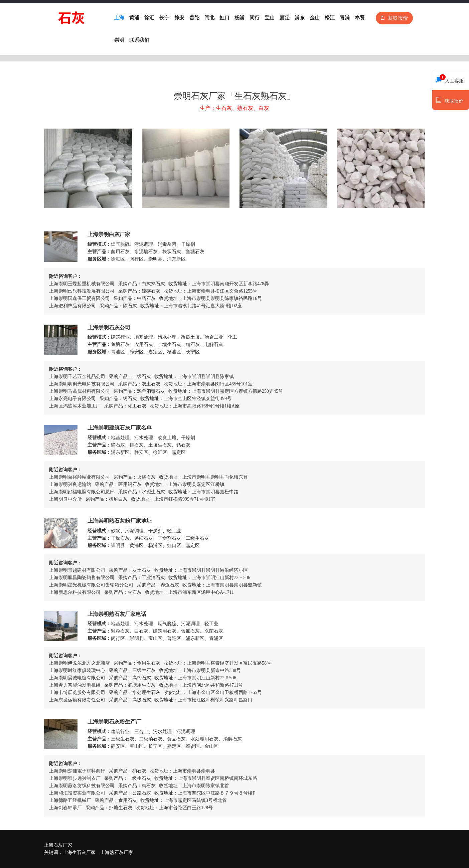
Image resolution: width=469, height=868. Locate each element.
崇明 (119, 40)
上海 (119, 18)
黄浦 (134, 18)
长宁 (164, 18)
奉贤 (360, 18)
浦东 (300, 18)
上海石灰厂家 (58, 845)
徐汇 (149, 18)
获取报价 (394, 18)
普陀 (194, 18)
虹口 (224, 18)
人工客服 (450, 79)
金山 (315, 18)
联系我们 (139, 40)
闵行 (255, 18)
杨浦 (240, 18)
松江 (330, 18)
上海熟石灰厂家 (117, 852)
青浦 (345, 18)
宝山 (270, 18)
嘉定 (285, 18)
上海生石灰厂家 (79, 852)
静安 (179, 18)
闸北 (209, 18)
